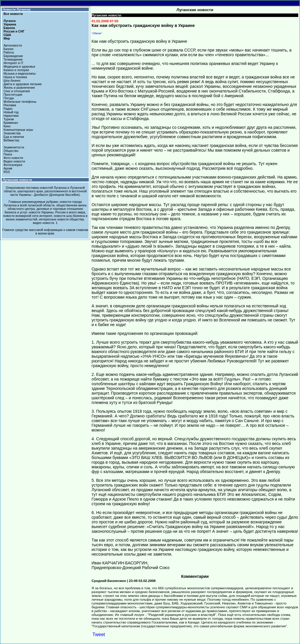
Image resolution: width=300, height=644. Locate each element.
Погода (9, 98)
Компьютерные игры (18, 130)
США (7, 35)
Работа (9, 52)
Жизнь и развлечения (19, 88)
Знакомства (12, 133)
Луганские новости (17, 180)
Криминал (11, 123)
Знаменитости (14, 147)
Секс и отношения (17, 91)
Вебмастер (11, 140)
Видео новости (14, 161)
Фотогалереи (13, 165)
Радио (8, 109)
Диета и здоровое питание (23, 84)
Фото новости (13, 158)
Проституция (13, 95)
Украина (10, 24)
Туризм (9, 119)
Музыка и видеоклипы (20, 73)
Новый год (11, 112)
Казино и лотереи (16, 70)
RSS (7, 172)
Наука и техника (15, 77)
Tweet (99, 634)
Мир (7, 38)
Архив (8, 168)
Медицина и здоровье (19, 66)
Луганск (10, 21)
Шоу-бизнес (12, 80)
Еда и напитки (14, 137)
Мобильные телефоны (20, 102)
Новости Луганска (17, 9)
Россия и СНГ (14, 31)
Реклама (10, 105)
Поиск (8, 154)
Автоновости (13, 45)
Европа (9, 28)
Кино (7, 126)
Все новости (13, 14)
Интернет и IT (13, 63)
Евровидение (13, 56)
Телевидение (13, 59)
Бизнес (9, 49)
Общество (11, 151)
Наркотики (11, 116)
